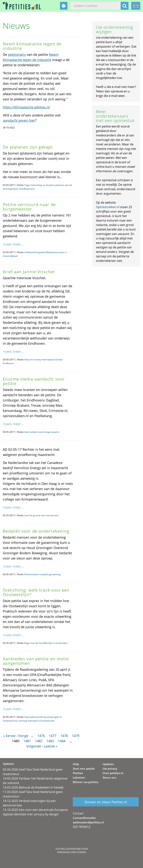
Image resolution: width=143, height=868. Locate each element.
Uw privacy (110, 769)
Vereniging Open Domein (71, 852)
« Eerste (9, 736)
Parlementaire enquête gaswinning (42, 574)
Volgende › (35, 746)
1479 (76, 736)
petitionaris (17, 54)
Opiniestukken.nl (108, 207)
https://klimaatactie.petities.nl (26, 107)
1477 (53, 736)
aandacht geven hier (19, 120)
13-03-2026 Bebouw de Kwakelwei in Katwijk (33, 787)
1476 (41, 736)
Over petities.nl (113, 773)
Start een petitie (84, 769)
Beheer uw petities (86, 782)
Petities (78, 773)
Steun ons (109, 777)
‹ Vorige (22, 736)
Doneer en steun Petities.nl (106, 802)
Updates (108, 764)
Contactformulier (84, 818)
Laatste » (51, 746)
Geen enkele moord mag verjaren (42, 432)
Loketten (79, 777)
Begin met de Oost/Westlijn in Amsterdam (46, 643)
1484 (62, 741)
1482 (39, 741)
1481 (27, 741)
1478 (64, 736)
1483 (50, 741)
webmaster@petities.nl (88, 822)
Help (76, 764)
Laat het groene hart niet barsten (41, 515)
